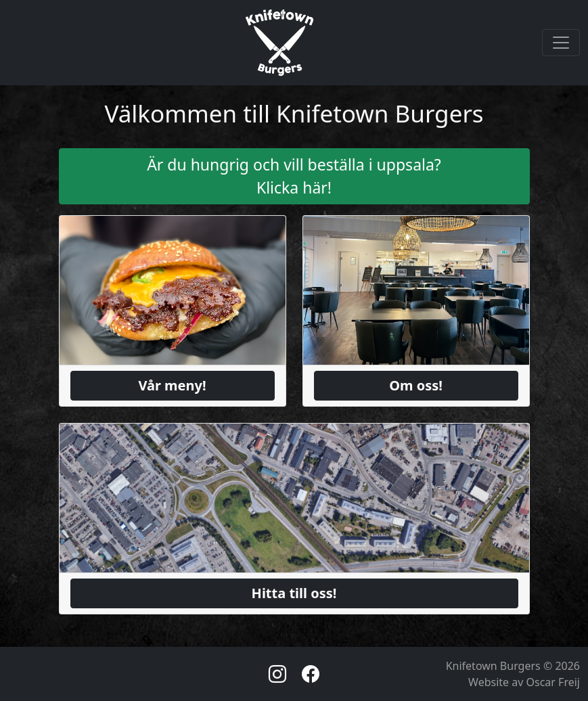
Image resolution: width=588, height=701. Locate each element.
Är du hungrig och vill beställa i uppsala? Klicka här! (294, 176)
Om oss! (416, 385)
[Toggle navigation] (561, 43)
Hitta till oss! (294, 593)
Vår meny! (172, 385)
